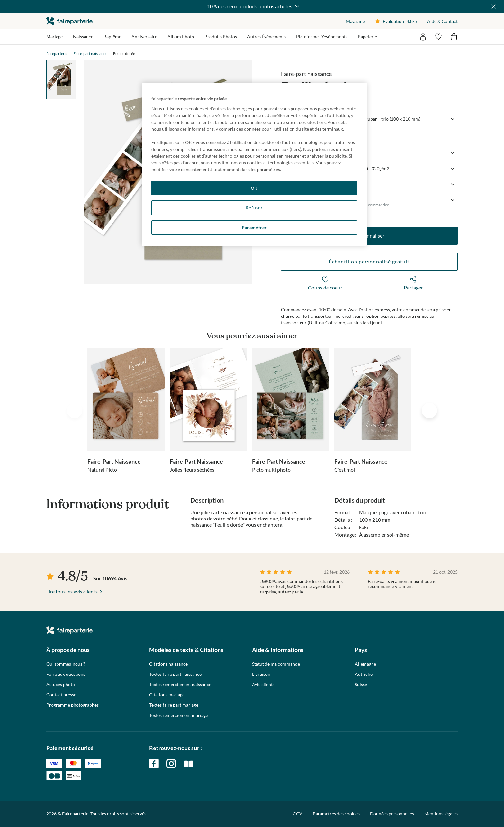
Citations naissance (168, 664)
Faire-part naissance (90, 54)
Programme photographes (72, 705)
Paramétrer (254, 228)
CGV (298, 814)
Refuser (254, 208)
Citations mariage (167, 695)
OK (254, 188)
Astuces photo (61, 685)
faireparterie (69, 21)
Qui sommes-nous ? (66, 664)
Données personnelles (392, 814)
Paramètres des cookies (336, 814)
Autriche (364, 674)
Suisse (361, 685)
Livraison (261, 674)
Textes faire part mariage (174, 705)
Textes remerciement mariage (179, 715)
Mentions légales (441, 814)
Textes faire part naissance (175, 674)
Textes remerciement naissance (180, 685)
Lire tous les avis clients (72, 591)
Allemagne (365, 664)
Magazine (355, 21)
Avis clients (263, 685)
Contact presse (61, 695)
